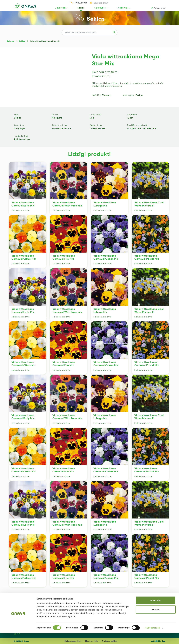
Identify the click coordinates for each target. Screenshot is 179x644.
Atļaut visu (156, 611)
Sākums (11, 41)
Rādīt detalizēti (152, 638)
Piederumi (122, 8)
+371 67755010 (79, 3)
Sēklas (79, 8)
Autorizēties (158, 8)
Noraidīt (156, 620)
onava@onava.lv (99, 3)
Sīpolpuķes (98, 8)
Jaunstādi (57, 8)
